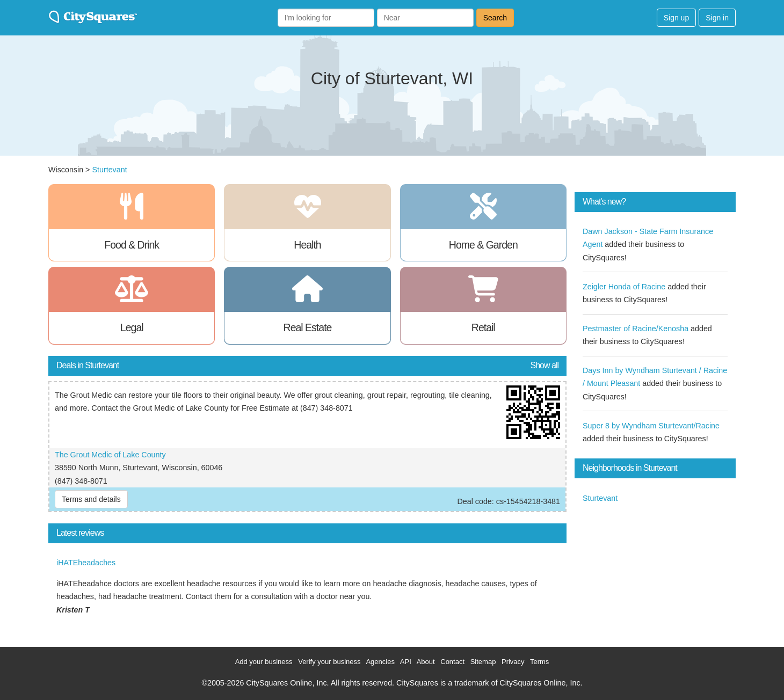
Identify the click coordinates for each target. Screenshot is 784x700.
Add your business (264, 662)
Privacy (513, 662)
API (406, 662)
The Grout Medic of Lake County (110, 455)
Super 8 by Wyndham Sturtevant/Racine (651, 426)
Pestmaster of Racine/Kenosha (636, 329)
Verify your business (329, 662)
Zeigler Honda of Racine (624, 287)
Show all (545, 365)
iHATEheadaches (86, 563)
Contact (452, 662)
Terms (539, 662)
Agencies (380, 662)
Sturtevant (109, 170)
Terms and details (91, 499)
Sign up (676, 18)
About (426, 662)
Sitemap (483, 662)
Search (495, 18)
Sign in (717, 18)
